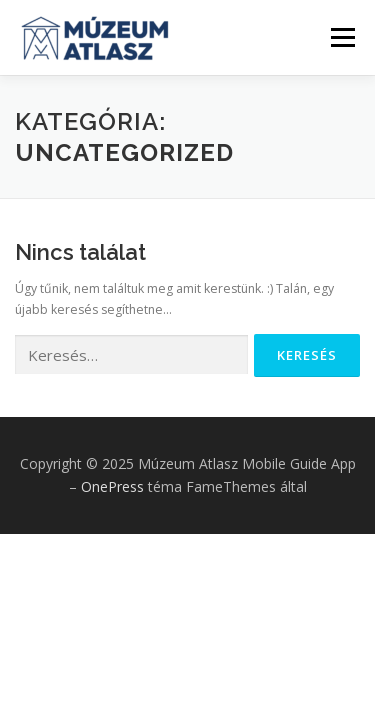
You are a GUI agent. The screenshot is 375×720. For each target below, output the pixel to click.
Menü (341, 37)
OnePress (112, 486)
